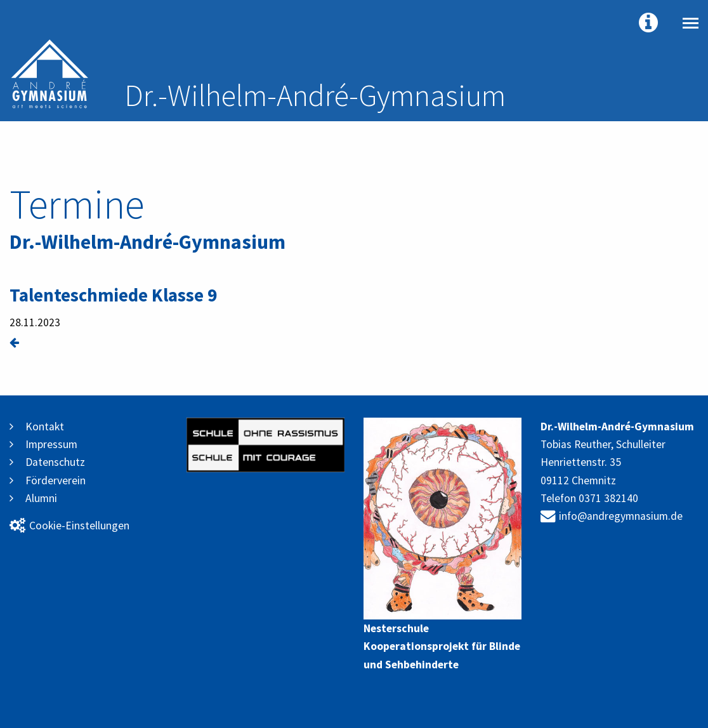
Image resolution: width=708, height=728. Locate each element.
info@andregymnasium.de (612, 516)
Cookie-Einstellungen (69, 526)
